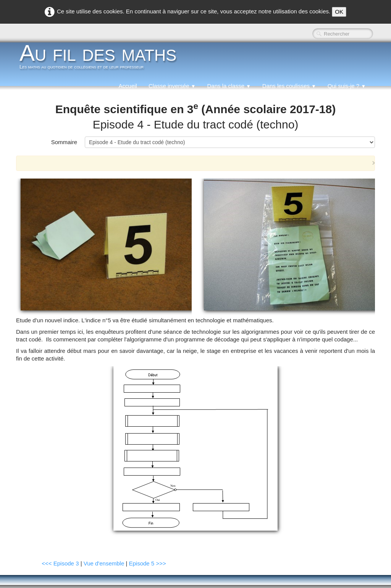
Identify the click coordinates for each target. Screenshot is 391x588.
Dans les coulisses (289, 86)
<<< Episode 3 (60, 563)
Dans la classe (229, 86)
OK (339, 12)
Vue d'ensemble (104, 563)
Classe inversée (172, 86)
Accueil (128, 86)
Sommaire (64, 142)
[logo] (101, 59)
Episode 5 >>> (148, 563)
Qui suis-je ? (347, 86)
